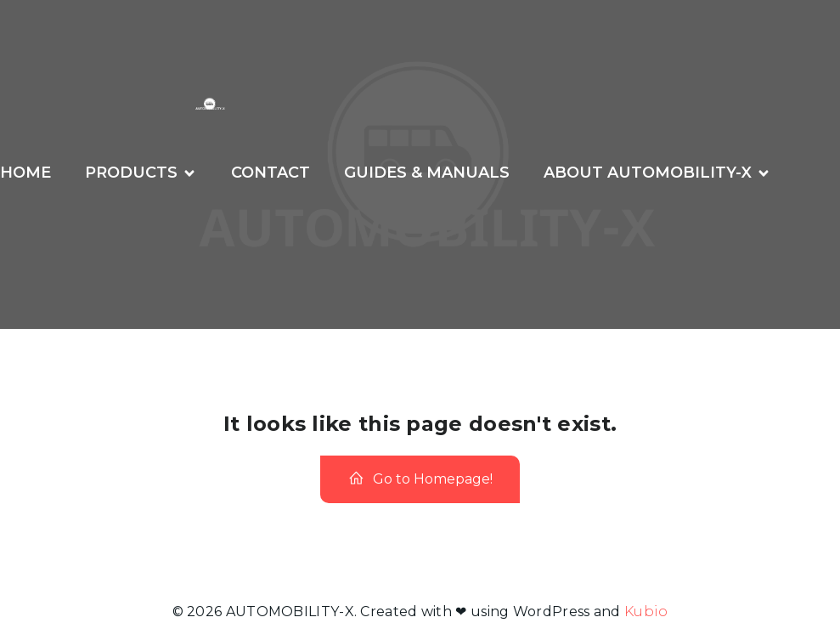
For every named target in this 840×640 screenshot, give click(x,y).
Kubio (646, 612)
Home (25, 173)
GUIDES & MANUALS (427, 173)
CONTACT (271, 173)
